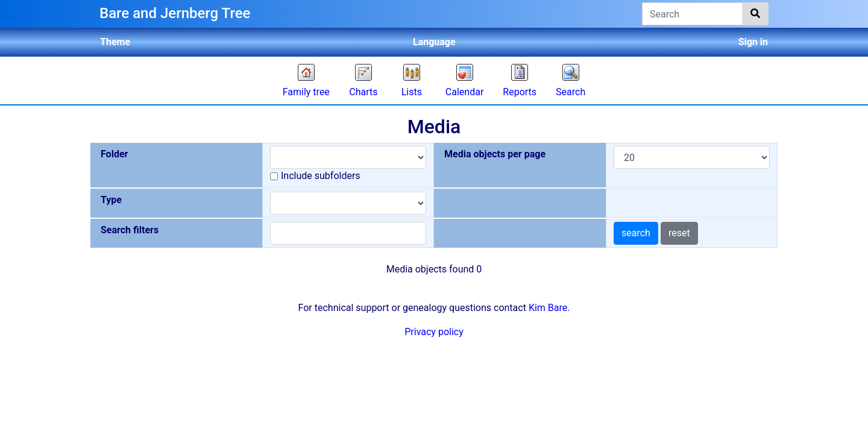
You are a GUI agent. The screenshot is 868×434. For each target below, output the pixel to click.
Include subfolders (321, 176)
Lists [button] (412, 92)
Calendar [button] (464, 92)
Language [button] (434, 42)
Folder (114, 154)
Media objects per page (495, 154)
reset (679, 233)
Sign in (753, 42)
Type (111, 200)
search (636, 233)
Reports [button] (520, 92)
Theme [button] (115, 42)
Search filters (130, 230)
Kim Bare (548, 308)
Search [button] (571, 92)
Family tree (306, 92)
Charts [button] (363, 92)
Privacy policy (434, 332)
